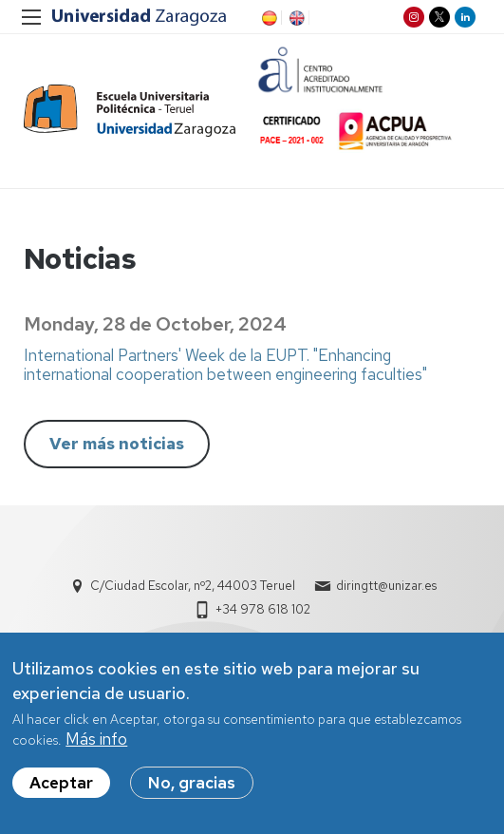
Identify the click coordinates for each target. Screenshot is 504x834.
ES (268, 18)
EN (295, 18)
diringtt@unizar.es (386, 586)
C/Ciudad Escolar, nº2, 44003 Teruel (193, 586)
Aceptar (61, 787)
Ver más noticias (117, 444)
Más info (96, 744)
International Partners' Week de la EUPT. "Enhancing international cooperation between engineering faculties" (225, 365)
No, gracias (192, 787)
